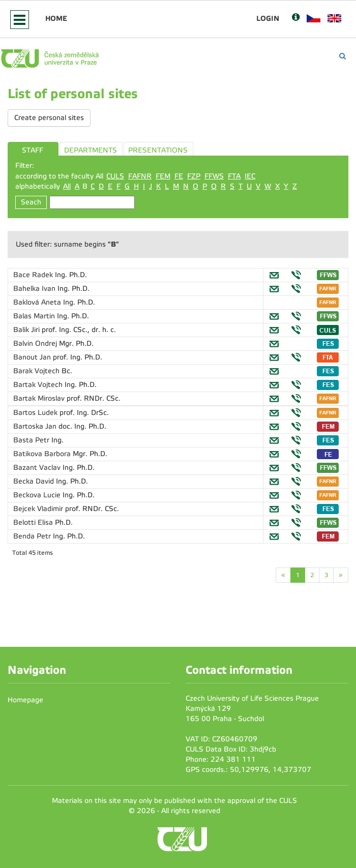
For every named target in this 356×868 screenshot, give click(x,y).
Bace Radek (34, 275)
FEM (163, 176)
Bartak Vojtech (39, 385)
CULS (115, 176)
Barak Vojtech (37, 371)
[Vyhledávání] (343, 56)
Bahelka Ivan (35, 289)
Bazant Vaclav (38, 468)
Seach (31, 202)
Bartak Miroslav (40, 398)
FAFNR (140, 176)
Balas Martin (35, 316)
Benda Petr (33, 536)
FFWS (214, 176)
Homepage (25, 700)
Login (268, 18)
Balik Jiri (27, 330)
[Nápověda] (296, 18)
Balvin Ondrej (36, 343)
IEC (250, 176)
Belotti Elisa (34, 522)
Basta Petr (32, 440)
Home (56, 18)
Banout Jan (33, 357)
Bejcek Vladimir (39, 509)
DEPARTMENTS (91, 150)
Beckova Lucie (38, 495)
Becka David (35, 481)
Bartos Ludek (36, 413)
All (67, 186)
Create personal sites (49, 118)
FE (179, 176)
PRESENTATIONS (158, 150)
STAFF (33, 150)
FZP (194, 176)
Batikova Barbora (43, 454)
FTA (234, 176)
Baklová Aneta (38, 302)
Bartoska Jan (36, 426)
